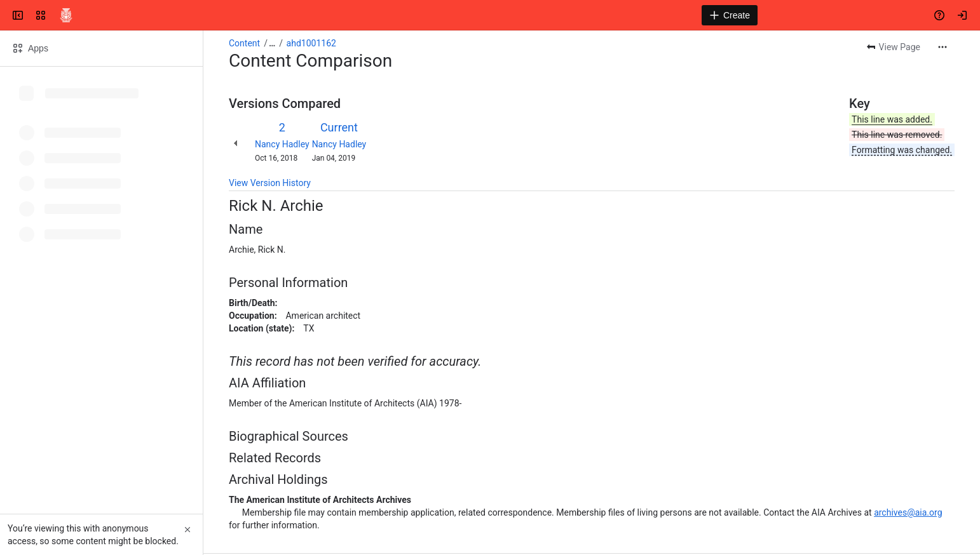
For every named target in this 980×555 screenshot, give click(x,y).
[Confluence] (66, 15)
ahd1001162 (311, 43)
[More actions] (943, 47)
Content (244, 43)
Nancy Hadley (282, 144)
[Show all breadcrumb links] (272, 43)
